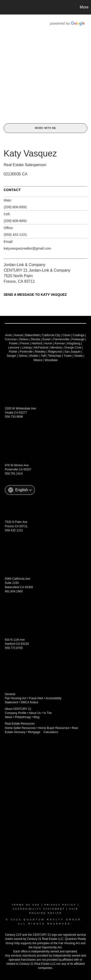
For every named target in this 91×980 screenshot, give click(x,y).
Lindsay (27, 348)
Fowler (13, 343)
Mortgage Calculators (43, 732)
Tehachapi (55, 356)
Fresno (25, 343)
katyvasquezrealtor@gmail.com (27, 248)
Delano (24, 339)
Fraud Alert (36, 698)
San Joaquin (72, 352)
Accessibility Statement (39, 909)
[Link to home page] (4, 7)
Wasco (38, 360)
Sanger (12, 356)
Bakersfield (32, 335)
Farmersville (61, 339)
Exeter (47, 339)
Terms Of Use (26, 905)
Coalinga (79, 335)
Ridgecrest (55, 352)
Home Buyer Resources (54, 728)
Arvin (8, 335)
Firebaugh (78, 339)
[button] (20, 490)
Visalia (78, 356)
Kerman (60, 343)
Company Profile (16, 713)
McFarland (41, 348)
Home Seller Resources (20, 728)
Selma (23, 356)
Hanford (37, 343)
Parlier (13, 352)
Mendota (56, 348)
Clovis (67, 335)
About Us (35, 713)
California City (51, 335)
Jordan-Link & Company (25, 265)
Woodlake (51, 360)
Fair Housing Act (16, 698)
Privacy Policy (60, 905)
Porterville (26, 352)
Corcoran (11, 339)
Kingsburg (74, 343)
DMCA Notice (30, 702)
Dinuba (35, 339)
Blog (37, 717)
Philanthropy (23, 717)
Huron (48, 343)
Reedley (40, 352)
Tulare (68, 356)
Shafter (34, 356)
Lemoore (14, 348)
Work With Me (45, 128)
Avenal (18, 335)
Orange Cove (73, 348)
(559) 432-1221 (15, 235)
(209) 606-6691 (15, 207)
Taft (43, 356)
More (84, 7)
